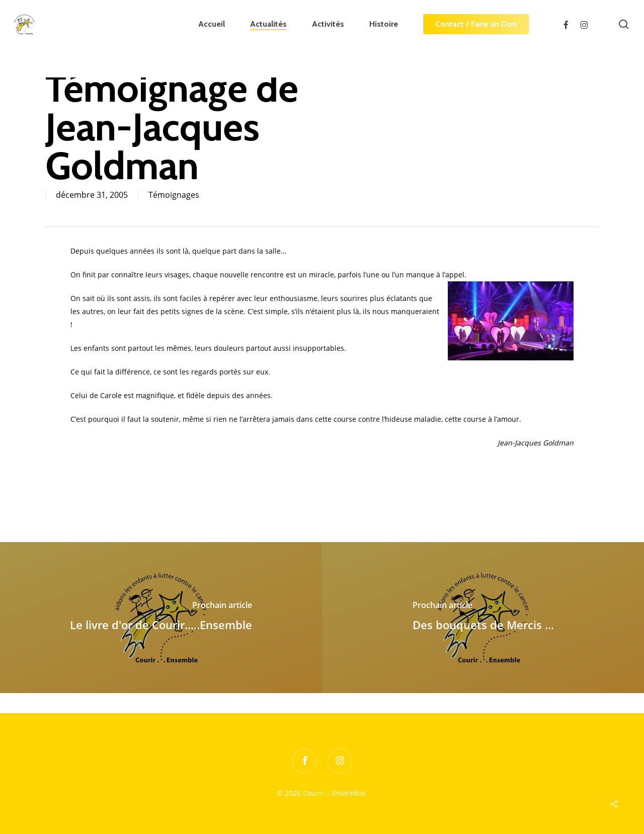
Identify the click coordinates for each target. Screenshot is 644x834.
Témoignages (174, 195)
